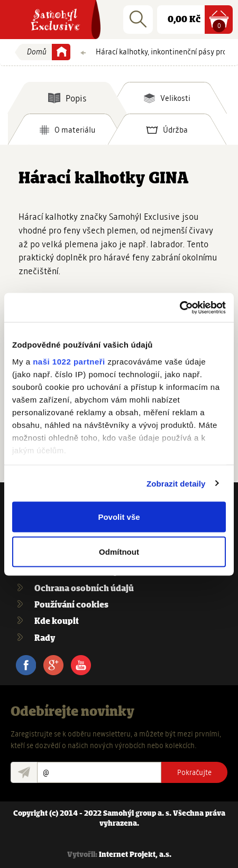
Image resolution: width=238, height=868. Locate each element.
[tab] (67, 98)
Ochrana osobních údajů (84, 589)
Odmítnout (119, 551)
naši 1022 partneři (69, 361)
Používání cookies (71, 605)
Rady (45, 638)
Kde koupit (57, 622)
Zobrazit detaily (176, 483)
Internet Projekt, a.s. (135, 855)
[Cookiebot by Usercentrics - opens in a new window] (180, 307)
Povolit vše (119, 517)
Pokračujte (194, 772)
